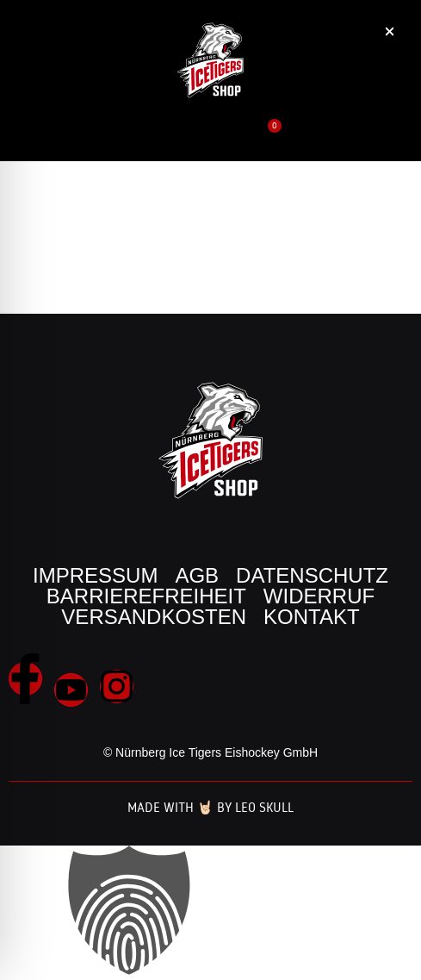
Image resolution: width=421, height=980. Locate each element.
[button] (351, 144)
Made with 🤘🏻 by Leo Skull (210, 807)
